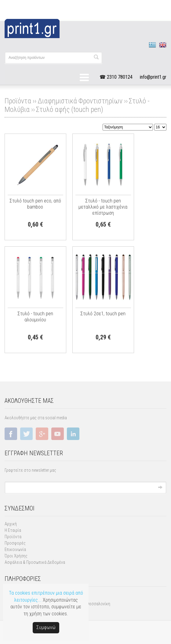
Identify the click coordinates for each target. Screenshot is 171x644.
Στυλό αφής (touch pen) (70, 109)
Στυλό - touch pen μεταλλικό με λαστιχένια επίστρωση (103, 207)
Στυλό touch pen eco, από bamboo (35, 204)
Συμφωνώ (46, 627)
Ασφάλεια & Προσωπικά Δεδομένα (35, 562)
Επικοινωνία (15, 549)
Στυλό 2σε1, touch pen (103, 314)
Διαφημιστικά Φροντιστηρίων (80, 101)
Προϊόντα (13, 537)
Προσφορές (15, 543)
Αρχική (11, 524)
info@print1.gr (153, 77)
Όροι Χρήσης (16, 556)
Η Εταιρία (13, 530)
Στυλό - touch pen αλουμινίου (35, 317)
